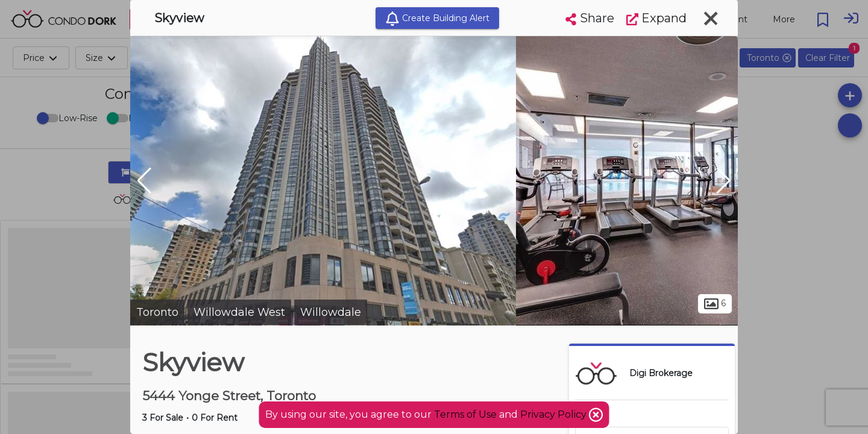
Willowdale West (239, 312)
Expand (656, 18)
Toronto (157, 312)
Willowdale (331, 312)
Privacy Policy (555, 414)
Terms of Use (465, 414)
